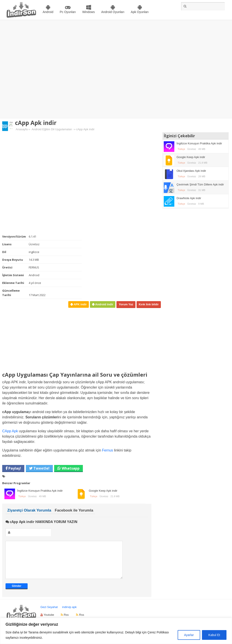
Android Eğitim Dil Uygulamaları (52, 129)
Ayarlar (189, 635)
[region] (116, 631)
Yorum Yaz (126, 304)
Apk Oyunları (140, 12)
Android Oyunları (113, 12)
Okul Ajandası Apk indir (191, 171)
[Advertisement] (47, 69)
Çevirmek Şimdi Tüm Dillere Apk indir (200, 184)
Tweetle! (41, 468)
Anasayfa (22, 129)
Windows (88, 12)
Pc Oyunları (68, 12)
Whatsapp (71, 468)
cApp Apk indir (36, 123)
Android (48, 12)
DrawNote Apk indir (189, 198)
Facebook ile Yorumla (74, 510)
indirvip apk (69, 614)
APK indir (80, 304)
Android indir (104, 304)
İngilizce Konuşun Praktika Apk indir (40, 491)
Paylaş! (14, 468)
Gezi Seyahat (49, 614)
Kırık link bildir (149, 304)
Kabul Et (214, 635)
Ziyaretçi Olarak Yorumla (29, 510)
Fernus (108, 450)
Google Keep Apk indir (103, 491)
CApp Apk (10, 431)
